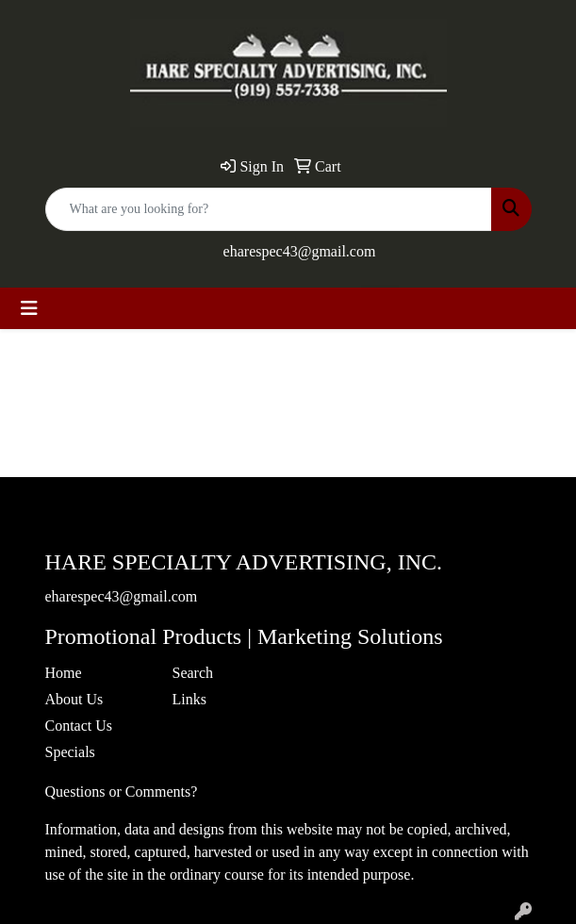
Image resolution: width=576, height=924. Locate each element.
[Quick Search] (269, 209)
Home (64, 673)
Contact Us (79, 726)
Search (193, 673)
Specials (70, 752)
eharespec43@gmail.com (300, 251)
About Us (74, 699)
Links (189, 699)
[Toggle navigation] (29, 308)
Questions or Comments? (122, 792)
